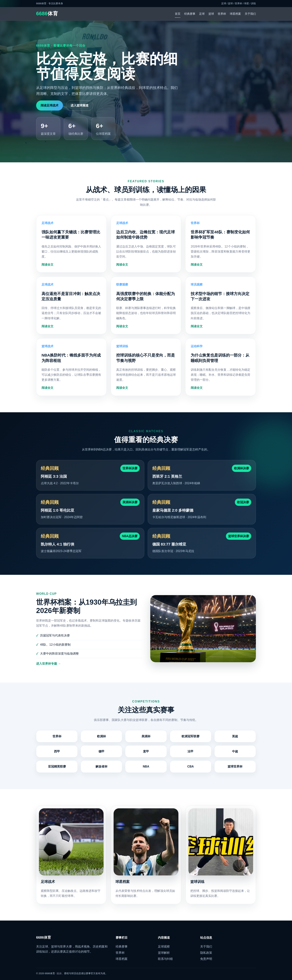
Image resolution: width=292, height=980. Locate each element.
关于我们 (250, 14)
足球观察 (164, 947)
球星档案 (235, 14)
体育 (47, 14)
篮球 (211, 14)
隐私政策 (206, 953)
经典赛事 (190, 14)
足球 (202, 14)
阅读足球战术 (50, 105)
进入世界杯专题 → (48, 668)
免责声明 (206, 959)
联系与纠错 (165, 959)
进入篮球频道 (80, 105)
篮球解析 (164, 953)
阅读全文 (47, 269)
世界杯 (222, 14)
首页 (178, 14)
